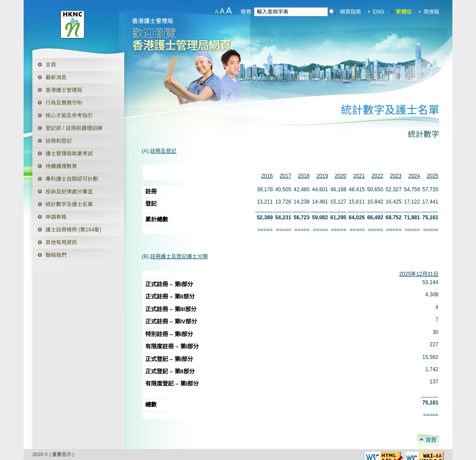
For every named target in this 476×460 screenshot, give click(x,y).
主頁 (51, 65)
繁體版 (404, 12)
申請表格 (49, 215)
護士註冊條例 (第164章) (73, 230)
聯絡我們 (56, 255)
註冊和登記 (59, 141)
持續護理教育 (61, 166)
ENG (378, 12)
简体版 (431, 12)
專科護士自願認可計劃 (72, 179)
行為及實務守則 (64, 103)
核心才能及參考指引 (69, 116)
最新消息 (56, 77)
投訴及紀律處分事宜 (69, 192)
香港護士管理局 (64, 90)
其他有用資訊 (61, 242)
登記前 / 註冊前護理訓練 (74, 128)
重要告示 (62, 454)
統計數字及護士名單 (69, 204)
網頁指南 (350, 12)
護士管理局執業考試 (69, 154)
